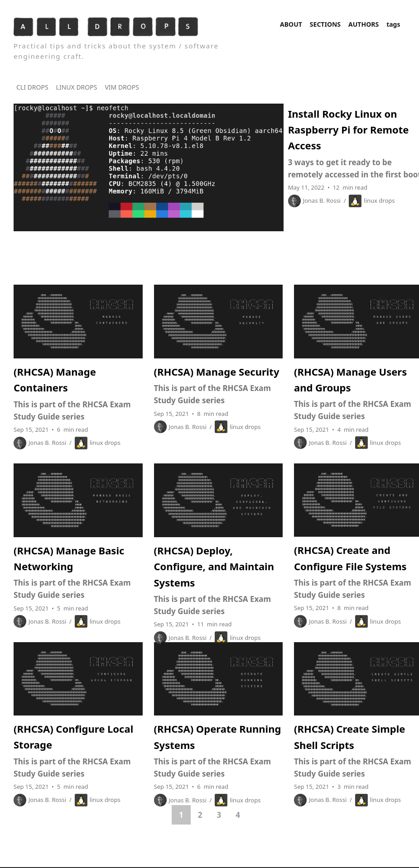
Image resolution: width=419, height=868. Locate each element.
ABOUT (291, 24)
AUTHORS (364, 24)
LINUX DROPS (77, 87)
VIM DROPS (122, 87)
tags (393, 24)
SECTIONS (325, 24)
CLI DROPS (32, 87)
